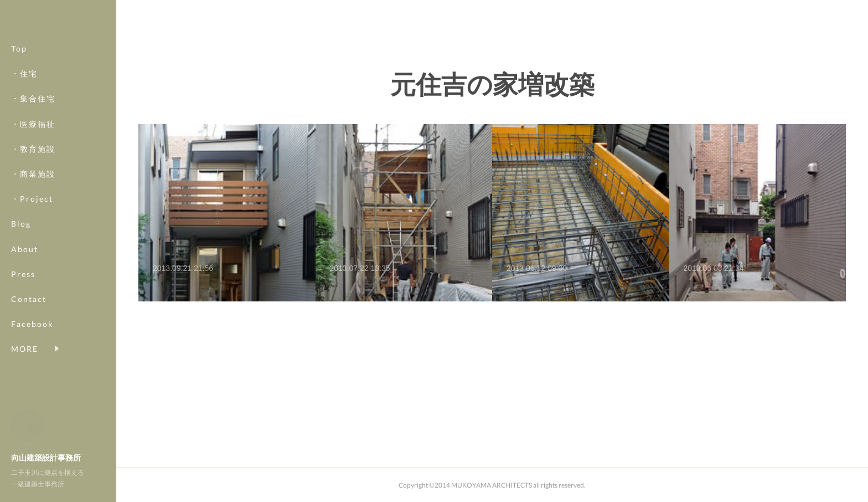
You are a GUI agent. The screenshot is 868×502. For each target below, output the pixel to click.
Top (19, 61)
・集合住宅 (33, 111)
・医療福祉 (33, 136)
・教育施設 (33, 161)
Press (23, 286)
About (25, 261)
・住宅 (24, 86)
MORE (25, 337)
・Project (32, 211)
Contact (29, 312)
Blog (21, 236)
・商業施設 (33, 186)
